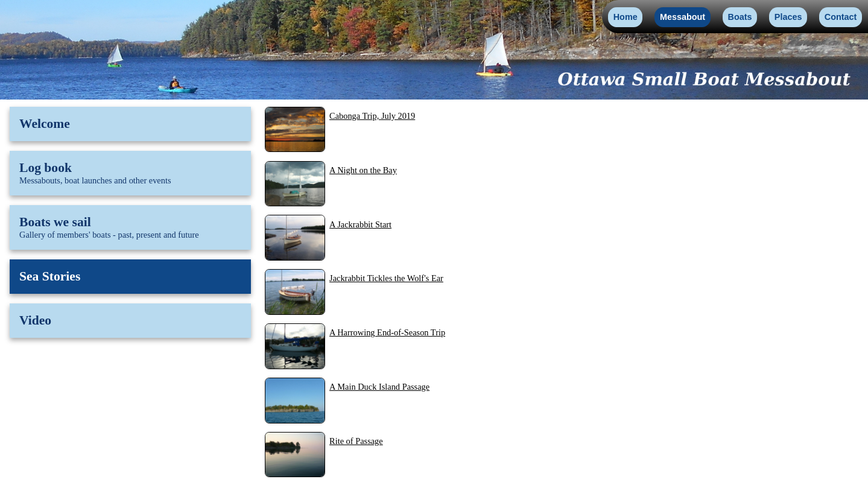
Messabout (683, 17)
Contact (841, 17)
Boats (740, 17)
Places (788, 17)
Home (626, 17)
